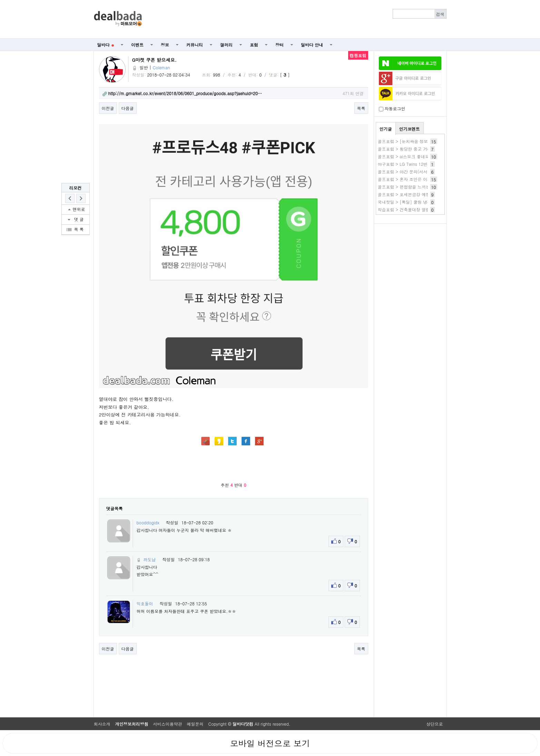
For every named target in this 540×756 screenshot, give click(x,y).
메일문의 (195, 724)
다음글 (128, 108)
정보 (165, 45)
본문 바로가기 (0, 0)
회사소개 (102, 724)
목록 (361, 108)
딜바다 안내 (312, 45)
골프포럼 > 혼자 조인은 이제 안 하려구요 (416, 179)
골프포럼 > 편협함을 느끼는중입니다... (415, 187)
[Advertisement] (298, 19)
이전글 (108, 108)
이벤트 (137, 45)
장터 (279, 45)
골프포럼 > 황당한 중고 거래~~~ (410, 149)
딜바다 (106, 45)
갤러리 (226, 45)
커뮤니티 (195, 45)
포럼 (254, 45)
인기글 (386, 129)
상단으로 (435, 724)
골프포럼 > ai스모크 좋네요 (404, 156)
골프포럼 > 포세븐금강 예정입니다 (410, 194)
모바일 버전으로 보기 (270, 743)
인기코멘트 (410, 129)
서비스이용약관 (168, 724)
